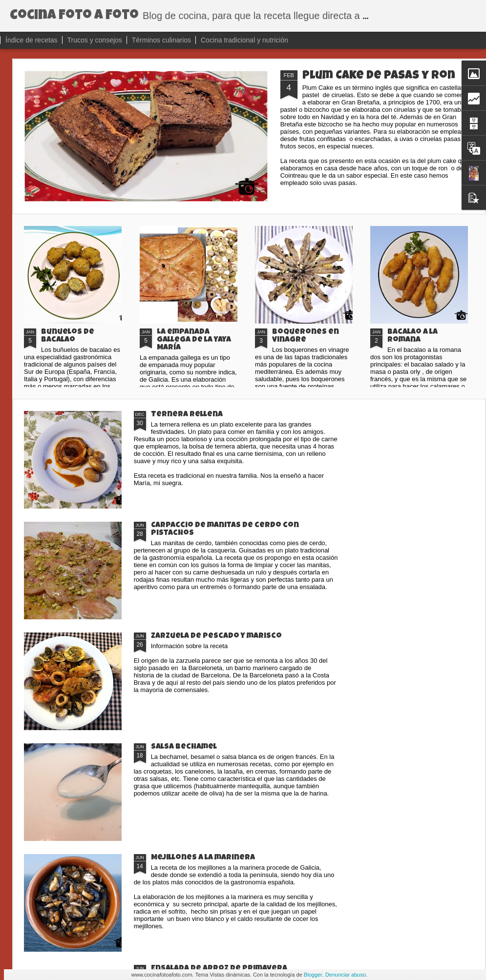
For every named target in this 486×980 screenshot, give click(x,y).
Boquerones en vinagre (306, 336)
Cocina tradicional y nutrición (244, 40)
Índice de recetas (32, 40)
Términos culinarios (162, 40)
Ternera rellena (187, 415)
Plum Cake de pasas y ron (379, 76)
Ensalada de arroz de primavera (219, 969)
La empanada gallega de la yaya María (194, 340)
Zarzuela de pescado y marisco (216, 636)
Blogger (313, 975)
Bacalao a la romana (412, 336)
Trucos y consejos (95, 40)
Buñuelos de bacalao (68, 336)
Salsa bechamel (184, 747)
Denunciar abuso (346, 975)
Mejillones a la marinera (203, 858)
